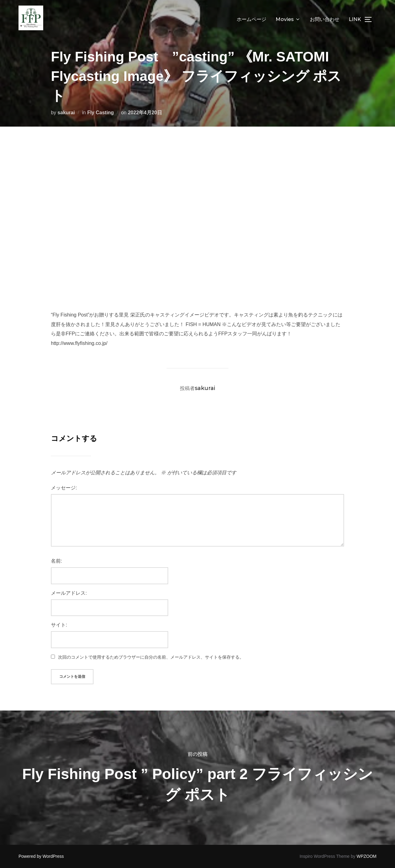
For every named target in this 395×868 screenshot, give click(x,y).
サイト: (59, 625)
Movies (288, 19)
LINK (355, 19)
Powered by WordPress (41, 856)
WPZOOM (366, 856)
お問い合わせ (325, 19)
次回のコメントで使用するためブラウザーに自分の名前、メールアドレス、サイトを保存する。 (151, 657)
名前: (56, 561)
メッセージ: (64, 488)
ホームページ (252, 19)
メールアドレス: (69, 593)
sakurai (66, 113)
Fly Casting (101, 113)
